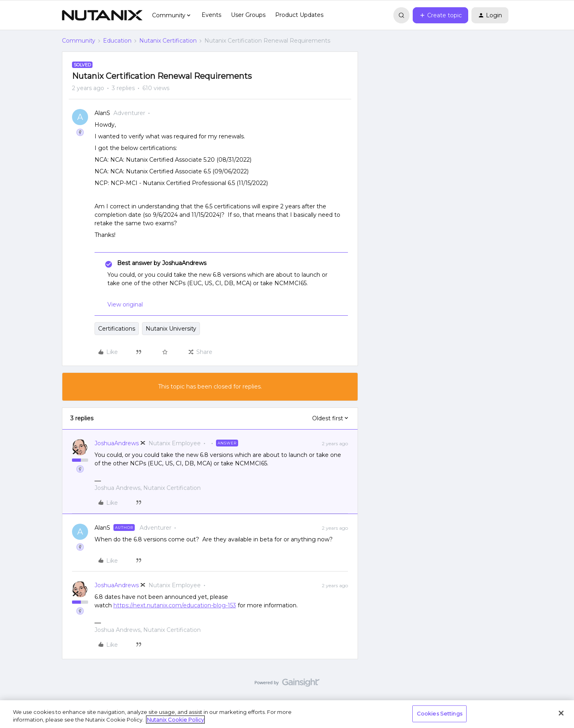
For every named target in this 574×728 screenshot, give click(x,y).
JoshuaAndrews (117, 443)
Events (211, 15)
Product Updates (299, 15)
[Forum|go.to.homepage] (102, 15)
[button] (440, 15)
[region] (287, 714)
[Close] (561, 713)
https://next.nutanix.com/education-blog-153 (175, 605)
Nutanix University (171, 329)
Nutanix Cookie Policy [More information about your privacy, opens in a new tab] (175, 720)
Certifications (117, 329)
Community (79, 41)
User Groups (248, 15)
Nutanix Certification (168, 41)
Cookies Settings (439, 714)
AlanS (102, 113)
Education (117, 41)
